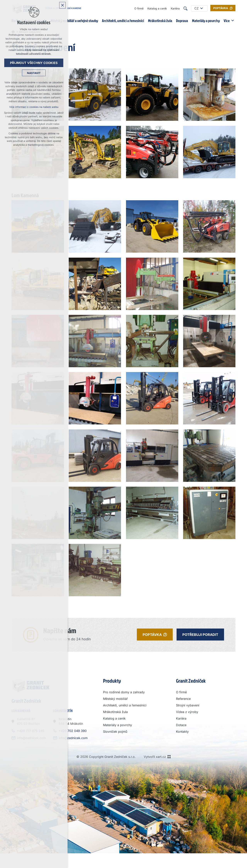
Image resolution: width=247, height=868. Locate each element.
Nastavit (34, 73)
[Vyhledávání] (185, 8)
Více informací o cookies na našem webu (34, 107)
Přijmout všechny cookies (34, 63)
